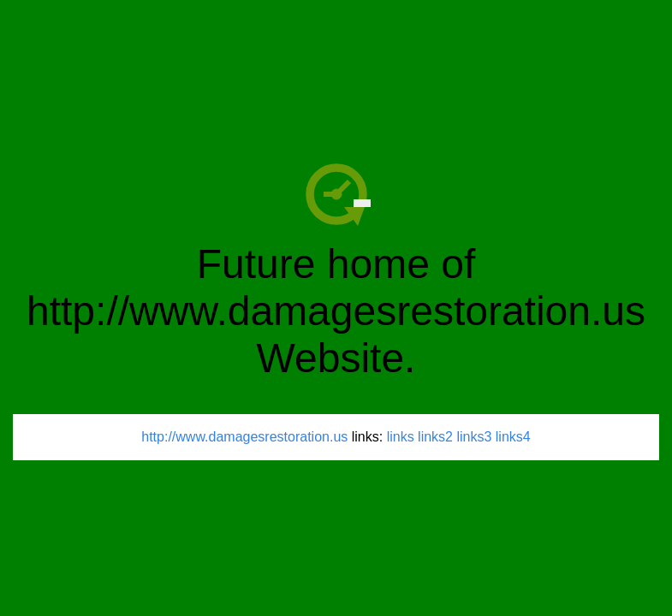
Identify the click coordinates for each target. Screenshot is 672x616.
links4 (513, 437)
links (401, 437)
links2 (435, 437)
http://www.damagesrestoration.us (244, 437)
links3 (474, 437)
